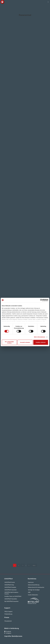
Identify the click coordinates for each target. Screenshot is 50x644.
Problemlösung (8, 614)
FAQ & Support (8, 611)
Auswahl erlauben (25, 342)
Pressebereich (8, 621)
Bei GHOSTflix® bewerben (12, 601)
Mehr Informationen (40, 337)
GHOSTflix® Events (10, 582)
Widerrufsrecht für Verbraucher (36, 587)
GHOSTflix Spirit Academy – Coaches (12, 593)
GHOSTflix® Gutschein (11, 590)
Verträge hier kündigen (34, 590)
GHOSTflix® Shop (9, 585)
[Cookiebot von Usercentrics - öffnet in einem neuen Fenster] (41, 300)
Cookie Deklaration (33, 595)
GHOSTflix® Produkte (10, 587)
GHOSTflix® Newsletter (11, 599)
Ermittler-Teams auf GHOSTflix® (13, 596)
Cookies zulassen (41, 342)
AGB (29, 592)
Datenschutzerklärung (34, 585)
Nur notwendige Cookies (9, 342)
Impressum (31, 582)
